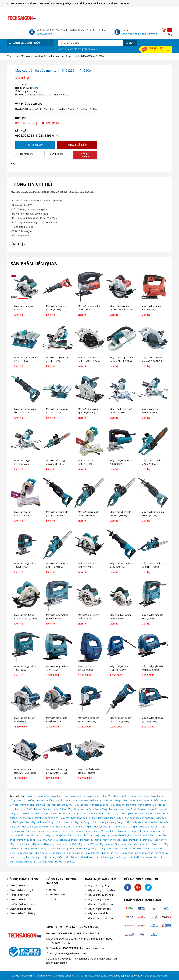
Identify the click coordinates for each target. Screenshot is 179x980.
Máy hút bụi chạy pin (63, 831)
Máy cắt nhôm (152, 800)
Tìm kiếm (130, 43)
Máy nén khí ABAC (66, 844)
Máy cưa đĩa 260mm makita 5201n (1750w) (153, 359)
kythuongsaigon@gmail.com (70, 953)
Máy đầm (131, 805)
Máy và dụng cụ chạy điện (101, 890)
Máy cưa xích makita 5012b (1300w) (152, 462)
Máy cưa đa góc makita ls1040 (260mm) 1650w (86, 464)
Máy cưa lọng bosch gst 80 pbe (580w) (89, 720)
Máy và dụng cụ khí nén (104, 848)
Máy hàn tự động (26, 840)
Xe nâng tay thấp (144, 853)
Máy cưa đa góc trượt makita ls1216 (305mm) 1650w (57, 361)
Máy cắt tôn (60, 809)
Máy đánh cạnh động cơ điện (46, 822)
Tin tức (52, 890)
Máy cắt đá (26, 809)
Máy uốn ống (27, 805)
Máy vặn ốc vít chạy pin (126, 827)
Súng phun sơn (75, 853)
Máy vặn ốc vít (25, 853)
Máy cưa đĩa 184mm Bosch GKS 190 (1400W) (57, 721)
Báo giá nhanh (85, 155)
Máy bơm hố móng (80, 848)
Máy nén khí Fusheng (43, 844)
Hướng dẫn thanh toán (22, 904)
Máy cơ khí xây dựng (38, 796)
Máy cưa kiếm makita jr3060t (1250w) (153, 514)
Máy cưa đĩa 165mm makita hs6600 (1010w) (120, 618)
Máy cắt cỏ (124, 831)
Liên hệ (53, 899)
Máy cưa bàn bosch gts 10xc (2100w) (88, 771)
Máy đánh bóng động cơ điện (108, 818)
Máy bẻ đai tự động (97, 809)
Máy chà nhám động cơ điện (75, 818)
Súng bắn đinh (57, 853)
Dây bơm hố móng (58, 848)
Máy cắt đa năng (43, 809)
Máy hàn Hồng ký (122, 835)
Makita (35, 88)
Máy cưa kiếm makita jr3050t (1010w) (121, 565)
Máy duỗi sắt (43, 805)
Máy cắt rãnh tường (62, 805)
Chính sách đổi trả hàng (22, 913)
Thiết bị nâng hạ (109, 853)
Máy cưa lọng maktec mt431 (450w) (153, 308)
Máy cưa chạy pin (149, 827)
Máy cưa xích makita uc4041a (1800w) (57, 565)
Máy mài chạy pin (83, 827)
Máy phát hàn (45, 840)
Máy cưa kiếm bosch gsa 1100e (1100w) (121, 720)
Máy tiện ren (81, 805)
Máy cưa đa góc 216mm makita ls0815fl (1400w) (150, 412)
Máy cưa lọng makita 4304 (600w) (121, 462)
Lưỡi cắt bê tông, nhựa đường (110, 857)
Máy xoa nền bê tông (90, 800)
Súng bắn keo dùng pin (38, 831)
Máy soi (68, 822)
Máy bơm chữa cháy (35, 848)
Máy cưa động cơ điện (125, 813)
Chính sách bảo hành (21, 899)
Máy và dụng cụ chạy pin (35, 827)
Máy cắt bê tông (46, 800)
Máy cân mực (116, 809)
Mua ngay (35, 145)
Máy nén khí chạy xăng (115, 840)
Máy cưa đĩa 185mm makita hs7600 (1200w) (88, 618)
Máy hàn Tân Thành (144, 835)
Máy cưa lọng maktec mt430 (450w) (89, 308)
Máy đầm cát (92, 853)
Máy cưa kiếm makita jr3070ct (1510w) (57, 514)
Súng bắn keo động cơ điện (139, 818)
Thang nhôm (56, 857)
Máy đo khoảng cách (136, 809)
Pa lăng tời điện (40, 857)
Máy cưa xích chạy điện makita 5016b (56, 462)
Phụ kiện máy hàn (101, 835)
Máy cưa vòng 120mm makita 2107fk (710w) (121, 359)
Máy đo (153, 809)
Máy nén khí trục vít (90, 840)
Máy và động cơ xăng (88, 831)
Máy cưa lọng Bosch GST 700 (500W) (120, 668)
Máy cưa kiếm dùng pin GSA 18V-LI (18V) (56, 771)
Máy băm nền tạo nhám (116, 800)
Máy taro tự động (99, 805)
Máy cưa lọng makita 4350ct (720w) (25, 565)
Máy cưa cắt (41, 853)
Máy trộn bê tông (26, 800)
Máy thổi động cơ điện (47, 818)
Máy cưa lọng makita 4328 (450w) (153, 617)
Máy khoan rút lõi (97, 796)
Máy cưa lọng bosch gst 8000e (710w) (152, 668)
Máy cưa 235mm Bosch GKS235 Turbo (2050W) (25, 773)
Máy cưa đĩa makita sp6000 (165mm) (88, 411)
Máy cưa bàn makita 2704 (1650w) (25, 359)
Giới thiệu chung (57, 894)
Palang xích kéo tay (26, 862)
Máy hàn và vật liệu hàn (58, 835)
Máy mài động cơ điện (100, 813)
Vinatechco (162, 976)
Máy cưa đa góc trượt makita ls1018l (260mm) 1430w (121, 412)
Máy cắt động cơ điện (150, 813)
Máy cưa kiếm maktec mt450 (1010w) (58, 308)
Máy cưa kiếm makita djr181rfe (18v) (25, 411)
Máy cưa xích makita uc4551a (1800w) (89, 514)
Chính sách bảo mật (20, 909)
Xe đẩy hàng (126, 853)
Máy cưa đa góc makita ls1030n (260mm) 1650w (23, 515)
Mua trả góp (77, 145)
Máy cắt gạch (117, 805)
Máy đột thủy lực (147, 805)
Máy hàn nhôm (81, 835)
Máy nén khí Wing (87, 844)
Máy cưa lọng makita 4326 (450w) (57, 668)
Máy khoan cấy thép (119, 796)
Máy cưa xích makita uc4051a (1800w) (121, 514)
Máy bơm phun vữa (66, 800)
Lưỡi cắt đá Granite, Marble (142, 857)
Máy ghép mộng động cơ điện (115, 822)
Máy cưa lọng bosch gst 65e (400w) (89, 668)
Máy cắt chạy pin (103, 827)
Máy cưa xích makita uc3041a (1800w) (152, 565)
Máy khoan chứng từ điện (73, 813)
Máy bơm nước (130, 844)
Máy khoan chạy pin (61, 827)
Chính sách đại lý (19, 885)
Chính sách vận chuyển (22, 890)
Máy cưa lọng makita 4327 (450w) (25, 668)
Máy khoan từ (78, 796)
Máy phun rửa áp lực (151, 844)
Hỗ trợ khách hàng (20, 895)
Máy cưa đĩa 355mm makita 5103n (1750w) (89, 359)
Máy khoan (125, 848)
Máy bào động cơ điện (86, 822)
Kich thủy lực (23, 857)
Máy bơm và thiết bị (109, 844)
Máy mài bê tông (140, 796)
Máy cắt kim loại (76, 809)
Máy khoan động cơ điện (44, 813)
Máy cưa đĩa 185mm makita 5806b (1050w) (26, 617)
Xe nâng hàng (46, 862)
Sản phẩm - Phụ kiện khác (79, 857)
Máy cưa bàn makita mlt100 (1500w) (57, 411)
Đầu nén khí (161, 840)
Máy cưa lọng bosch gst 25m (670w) (152, 720)
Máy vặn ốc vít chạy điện (145, 822)
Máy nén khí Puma (20, 844)
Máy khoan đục (35, 835)
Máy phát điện (109, 831)
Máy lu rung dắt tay (65, 862)
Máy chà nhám (141, 848)
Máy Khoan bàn (60, 796)
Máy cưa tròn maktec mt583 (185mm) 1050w (121, 308)
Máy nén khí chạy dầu (141, 840)
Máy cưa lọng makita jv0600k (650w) (57, 617)
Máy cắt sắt (136, 800)
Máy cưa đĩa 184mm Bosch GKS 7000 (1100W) (25, 721)
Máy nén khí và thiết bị (66, 840)
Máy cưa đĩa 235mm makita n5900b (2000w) (88, 567)
